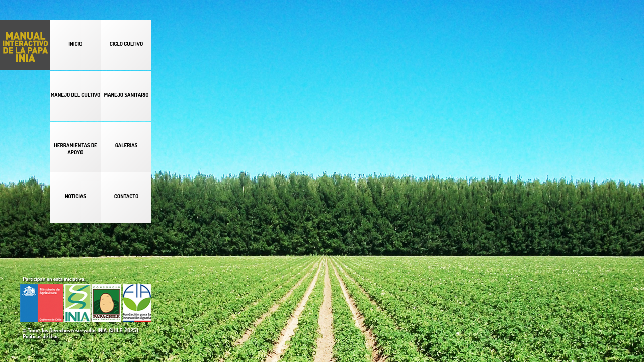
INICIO (75, 44)
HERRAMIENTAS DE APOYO (75, 149)
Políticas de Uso (40, 336)
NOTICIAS (75, 196)
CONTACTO (126, 196)
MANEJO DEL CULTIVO (76, 95)
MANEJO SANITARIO (126, 95)
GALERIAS (127, 145)
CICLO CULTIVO (127, 44)
